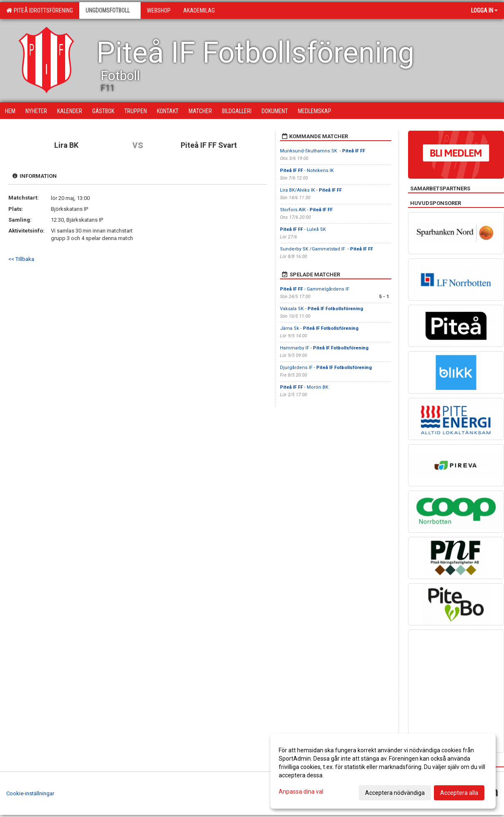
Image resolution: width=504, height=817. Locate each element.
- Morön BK (304, 387)
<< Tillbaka (21, 259)
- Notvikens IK (307, 171)
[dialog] (383, 771)
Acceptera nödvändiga (395, 793)
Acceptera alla (459, 793)
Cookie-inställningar (30, 793)
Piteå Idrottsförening (40, 10)
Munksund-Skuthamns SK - (323, 151)
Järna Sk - (319, 328)
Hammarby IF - (324, 348)
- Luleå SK (304, 229)
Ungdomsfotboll (110, 10)
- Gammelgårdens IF (315, 289)
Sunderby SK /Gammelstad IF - (326, 249)
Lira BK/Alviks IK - (311, 190)
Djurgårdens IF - (326, 368)
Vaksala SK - (321, 309)
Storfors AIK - (306, 210)
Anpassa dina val (301, 792)
